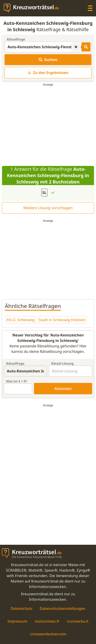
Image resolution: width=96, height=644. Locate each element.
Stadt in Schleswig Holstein (62, 320)
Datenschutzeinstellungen (62, 608)
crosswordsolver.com (48, 634)
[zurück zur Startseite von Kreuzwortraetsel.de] (34, 8)
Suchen (48, 60)
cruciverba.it (78, 621)
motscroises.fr (47, 621)
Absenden (63, 389)
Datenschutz (22, 608)
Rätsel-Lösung (62, 363)
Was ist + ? (17, 381)
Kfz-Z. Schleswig (21, 320)
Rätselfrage (16, 39)
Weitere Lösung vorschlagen (48, 208)
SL (44, 193)
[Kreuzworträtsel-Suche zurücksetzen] (76, 47)
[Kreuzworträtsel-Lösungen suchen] (86, 47)
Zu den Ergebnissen (48, 73)
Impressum (17, 621)
